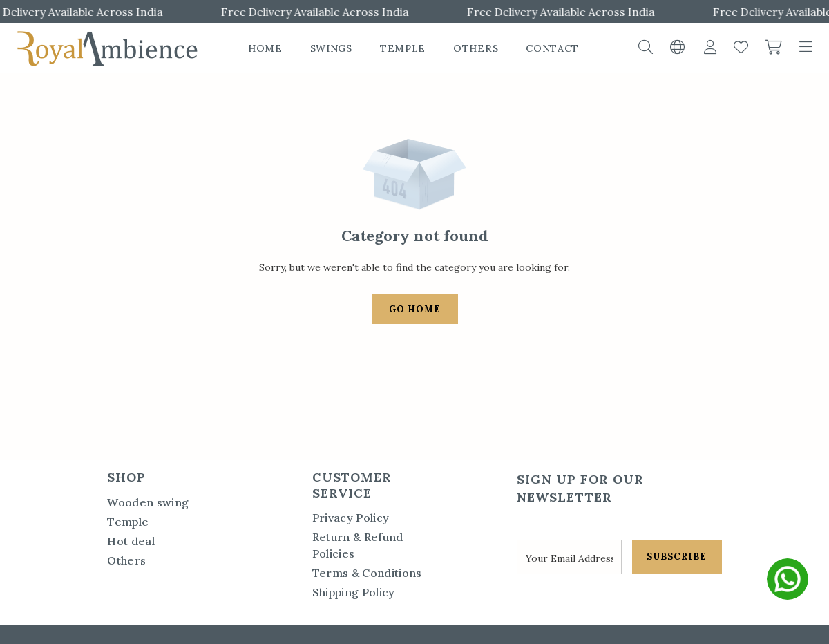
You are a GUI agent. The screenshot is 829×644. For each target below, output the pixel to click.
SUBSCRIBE (677, 557)
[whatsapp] (788, 579)
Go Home (415, 309)
